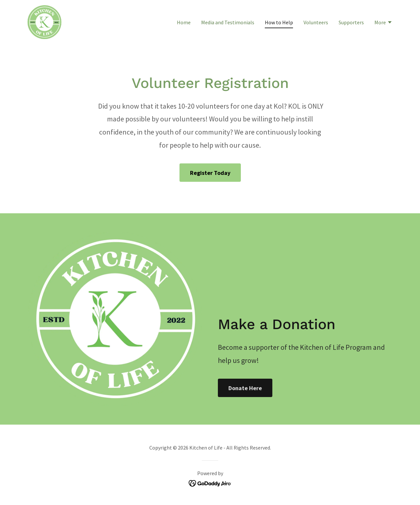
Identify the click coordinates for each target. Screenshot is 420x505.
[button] (383, 23)
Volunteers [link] (316, 22)
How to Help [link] (279, 22)
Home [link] (184, 22)
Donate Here (245, 388)
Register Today (210, 173)
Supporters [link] (351, 22)
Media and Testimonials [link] (228, 22)
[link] (44, 21)
